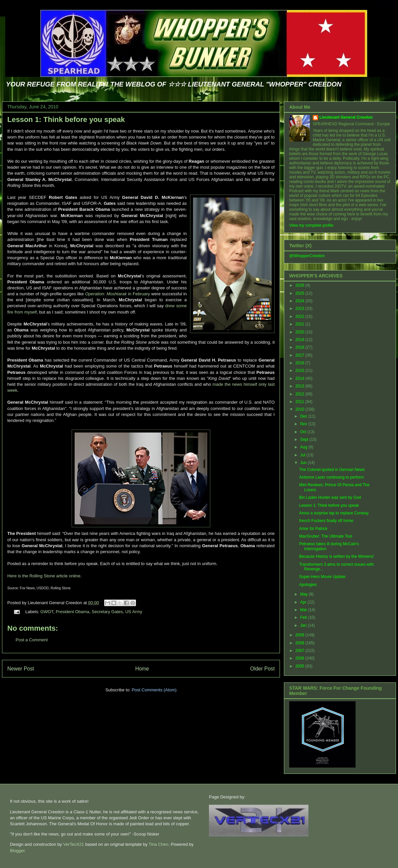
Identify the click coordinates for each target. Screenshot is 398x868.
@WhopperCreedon (307, 256)
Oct (304, 432)
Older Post (262, 669)
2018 (300, 347)
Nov (304, 424)
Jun (304, 463)
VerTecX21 (73, 844)
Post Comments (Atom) (154, 690)
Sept (305, 439)
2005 (300, 666)
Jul (303, 455)
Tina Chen (159, 844)
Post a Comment (32, 640)
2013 (300, 386)
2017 (300, 355)
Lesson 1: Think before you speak (66, 119)
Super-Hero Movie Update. (323, 577)
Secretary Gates (107, 612)
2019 (300, 340)
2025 (300, 293)
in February (118, 294)
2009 (300, 635)
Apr (304, 602)
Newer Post (21, 669)
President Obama (72, 612)
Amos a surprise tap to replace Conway (334, 513)
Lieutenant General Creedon (346, 117)
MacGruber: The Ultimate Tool (326, 536)
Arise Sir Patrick (313, 529)
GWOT (47, 612)
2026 (300, 285)
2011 (300, 402)
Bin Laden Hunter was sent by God (330, 497)
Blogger (17, 851)
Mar (304, 610)
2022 (300, 317)
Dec (304, 416)
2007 (300, 651)
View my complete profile (311, 225)
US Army (133, 612)
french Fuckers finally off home (326, 521)
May (304, 594)
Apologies (308, 585)
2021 (300, 324)
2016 (300, 363)
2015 (300, 371)
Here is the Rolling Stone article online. (44, 576)
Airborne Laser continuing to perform (332, 477)
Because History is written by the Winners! (336, 556)
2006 (300, 658)
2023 (300, 309)
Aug (304, 447)
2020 (300, 332)
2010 (300, 409)
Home (142, 669)
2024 (300, 301)
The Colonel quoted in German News (332, 470)
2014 (300, 378)
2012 (300, 394)
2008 (300, 643)
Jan (304, 625)
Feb (304, 617)
